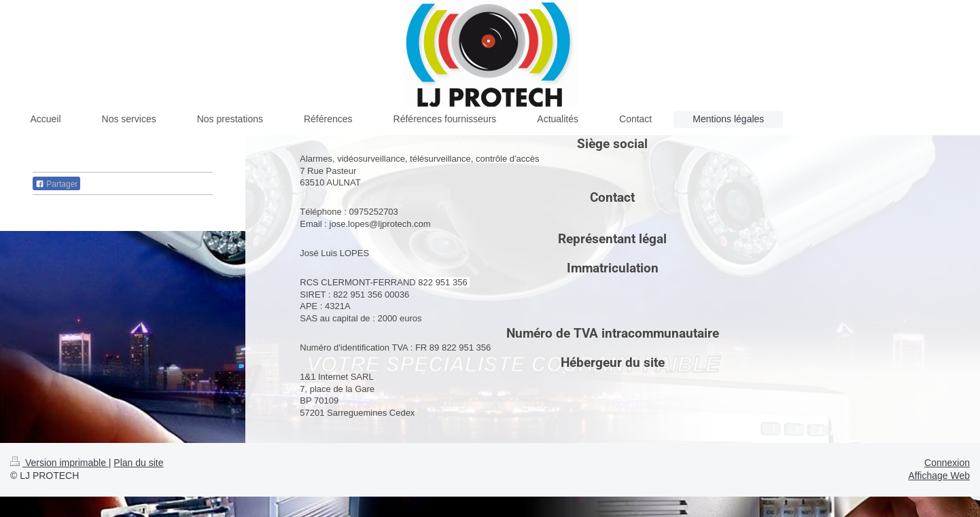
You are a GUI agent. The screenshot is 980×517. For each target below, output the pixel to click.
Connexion (947, 463)
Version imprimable (59, 463)
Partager (56, 184)
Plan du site (138, 463)
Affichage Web (939, 476)
